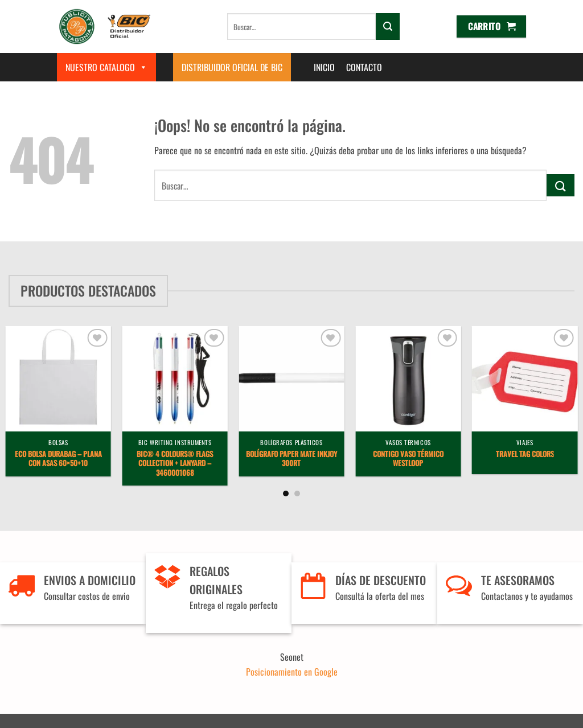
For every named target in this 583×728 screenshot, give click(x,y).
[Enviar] (388, 26)
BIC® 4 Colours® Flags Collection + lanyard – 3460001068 (175, 464)
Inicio (324, 67)
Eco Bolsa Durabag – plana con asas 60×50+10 (58, 459)
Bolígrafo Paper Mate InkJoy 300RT (291, 459)
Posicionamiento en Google (292, 672)
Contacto (364, 67)
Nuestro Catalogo (106, 67)
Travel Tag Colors (525, 455)
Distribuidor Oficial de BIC (232, 67)
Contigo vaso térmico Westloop (408, 459)
